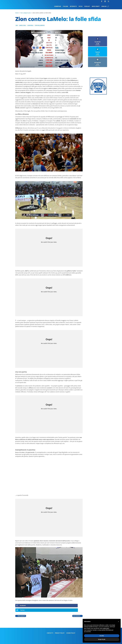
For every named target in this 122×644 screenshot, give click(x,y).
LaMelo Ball (23, 25)
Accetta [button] (102, 636)
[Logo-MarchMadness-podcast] (98, 94)
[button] (118, 622)
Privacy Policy (60, 629)
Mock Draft (96, 6)
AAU (17, 25)
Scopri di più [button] (102, 639)
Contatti (50, 629)
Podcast (87, 6)
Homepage (58, 6)
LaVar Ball (30, 25)
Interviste (73, 6)
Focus (81, 6)
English (104, 6)
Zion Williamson (40, 25)
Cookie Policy (71, 629)
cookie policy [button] (106, 628)
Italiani (65, 6)
